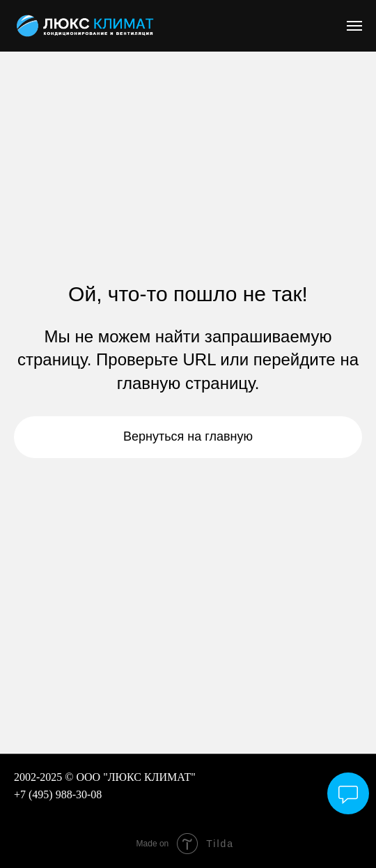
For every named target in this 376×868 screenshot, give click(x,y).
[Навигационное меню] (354, 26)
